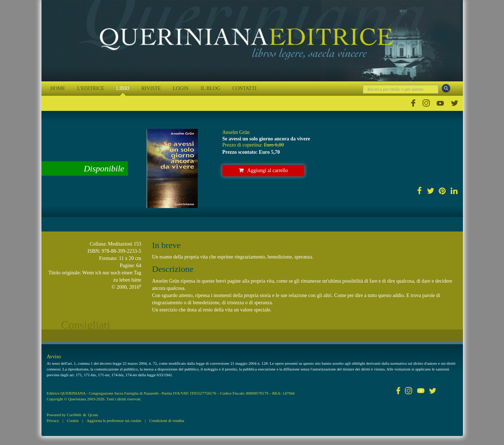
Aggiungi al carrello (263, 170)
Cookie (73, 421)
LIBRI (123, 88)
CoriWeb (74, 415)
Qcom (93, 415)
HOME (58, 88)
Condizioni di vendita (167, 421)
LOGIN (181, 88)
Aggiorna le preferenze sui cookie (114, 421)
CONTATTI (244, 88)
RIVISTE (151, 88)
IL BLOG (210, 88)
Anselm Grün (236, 132)
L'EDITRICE (91, 88)
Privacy (53, 421)
